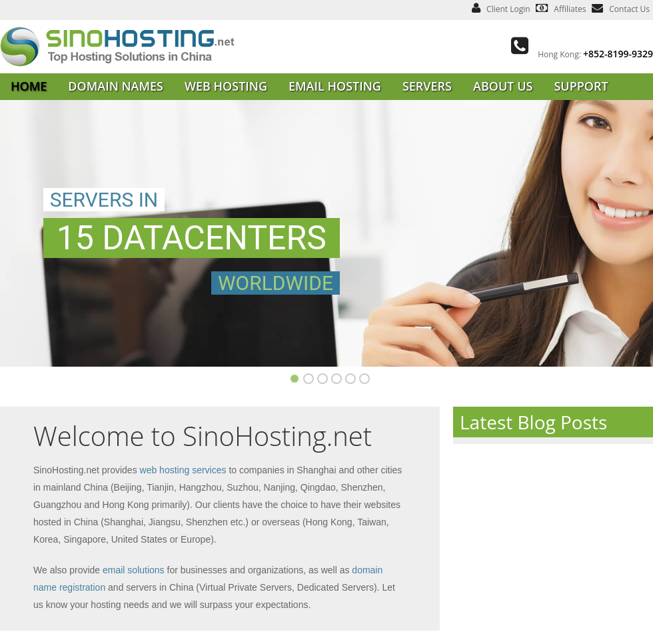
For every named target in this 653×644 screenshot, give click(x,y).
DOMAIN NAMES (116, 86)
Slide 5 (336, 379)
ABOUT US (503, 86)
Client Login (508, 9)
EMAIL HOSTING (335, 86)
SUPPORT (581, 86)
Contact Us (629, 9)
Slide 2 (309, 379)
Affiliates (570, 9)
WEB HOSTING (226, 86)
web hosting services (183, 470)
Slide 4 (323, 379)
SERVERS (427, 86)
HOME (29, 86)
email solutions (134, 570)
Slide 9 (364, 379)
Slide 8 (350, 379)
